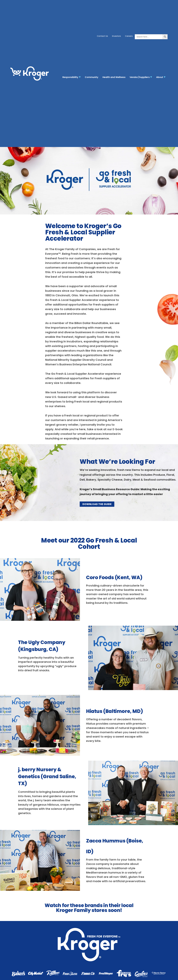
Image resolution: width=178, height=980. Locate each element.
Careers (129, 36)
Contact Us (102, 36)
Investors (116, 36)
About (161, 77)
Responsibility (72, 77)
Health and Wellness (114, 77)
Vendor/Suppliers (141, 77)
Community (92, 77)
